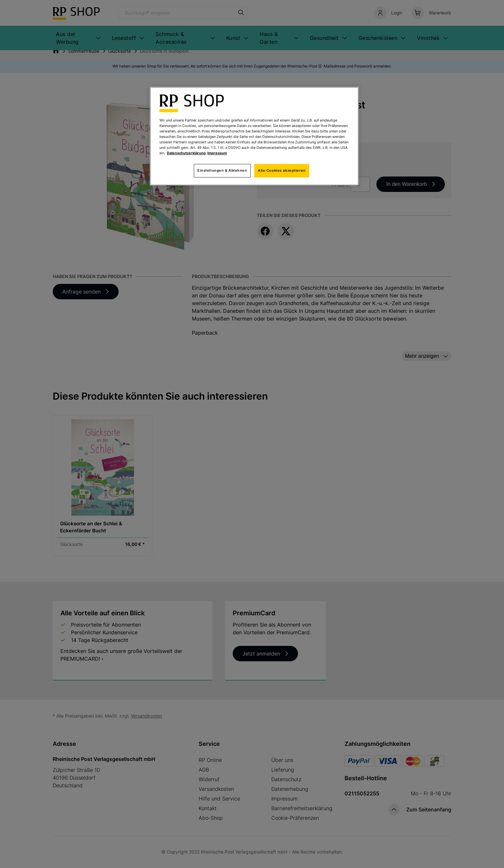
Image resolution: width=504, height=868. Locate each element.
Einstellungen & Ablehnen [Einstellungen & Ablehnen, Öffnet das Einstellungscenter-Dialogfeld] (222, 170)
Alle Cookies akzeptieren (282, 170)
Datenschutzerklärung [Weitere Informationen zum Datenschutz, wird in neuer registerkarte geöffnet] (186, 153)
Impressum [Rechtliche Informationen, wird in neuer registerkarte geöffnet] (217, 153)
